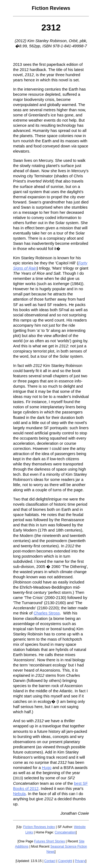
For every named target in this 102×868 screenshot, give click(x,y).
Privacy (80, 861)
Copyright (65, 861)
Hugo (47, 768)
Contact (50, 861)
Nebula (19, 794)
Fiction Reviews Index (39, 827)
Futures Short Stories (49, 841)
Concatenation (65, 832)
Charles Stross (47, 613)
